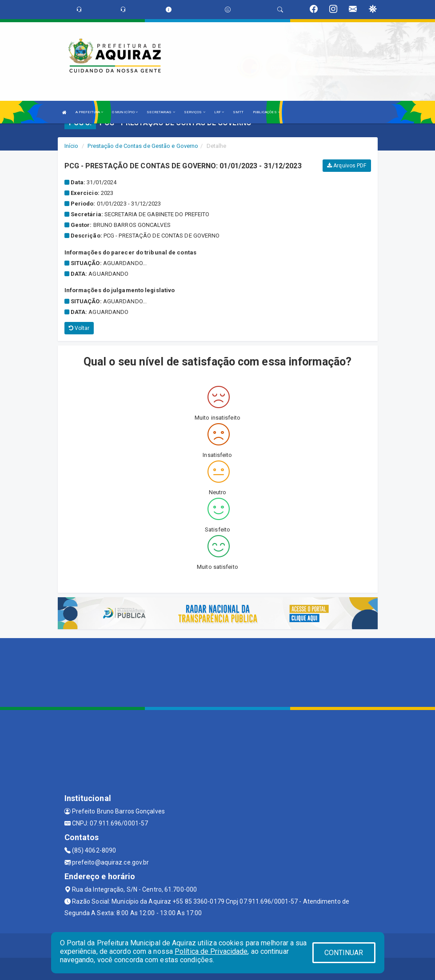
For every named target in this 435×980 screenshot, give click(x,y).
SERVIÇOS (195, 112)
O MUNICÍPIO (125, 112)
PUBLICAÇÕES (266, 112)
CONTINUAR (344, 953)
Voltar (79, 328)
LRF (219, 112)
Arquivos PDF (347, 166)
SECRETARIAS (161, 112)
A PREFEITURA (89, 112)
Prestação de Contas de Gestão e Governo (143, 146)
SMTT (238, 112)
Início (72, 146)
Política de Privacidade (211, 951)
